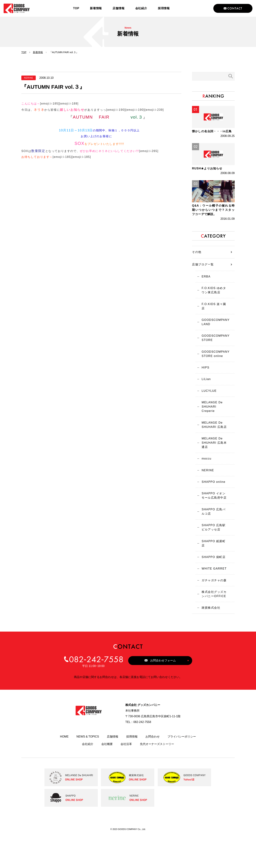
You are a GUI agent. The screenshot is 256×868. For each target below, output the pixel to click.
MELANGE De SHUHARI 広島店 (213, 451)
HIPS (204, 390)
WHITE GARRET (213, 599)
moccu (205, 486)
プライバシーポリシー (182, 770)
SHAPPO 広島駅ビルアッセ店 (214, 559)
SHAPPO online (212, 511)
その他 (197, 274)
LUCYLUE (207, 415)
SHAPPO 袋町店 (212, 586)
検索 (231, 76)
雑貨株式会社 (209, 640)
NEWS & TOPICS (88, 770)
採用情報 (132, 770)
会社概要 (107, 777)
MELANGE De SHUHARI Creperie (210, 432)
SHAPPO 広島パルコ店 (214, 543)
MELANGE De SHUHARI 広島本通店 (213, 470)
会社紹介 (88, 777)
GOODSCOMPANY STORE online (214, 376)
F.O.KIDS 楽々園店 (214, 328)
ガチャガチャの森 (212, 611)
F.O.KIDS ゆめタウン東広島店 (214, 313)
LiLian (205, 403)
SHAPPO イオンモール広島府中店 (214, 526)
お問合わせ (153, 770)
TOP (24, 52)
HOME (64, 770)
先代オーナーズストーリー (157, 777)
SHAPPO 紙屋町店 (214, 574)
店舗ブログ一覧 (203, 286)
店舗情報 (113, 770)
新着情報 (38, 52)
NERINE (206, 499)
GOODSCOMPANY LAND (214, 342)
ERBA (204, 299)
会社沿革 (126, 777)
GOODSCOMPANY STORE (214, 359)
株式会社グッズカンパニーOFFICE (212, 626)
